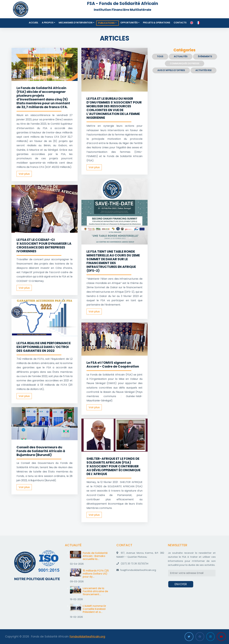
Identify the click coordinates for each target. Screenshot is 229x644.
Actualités (181, 56)
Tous (160, 56)
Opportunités (129, 23)
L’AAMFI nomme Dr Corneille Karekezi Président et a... (94, 609)
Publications (106, 23)
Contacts (180, 23)
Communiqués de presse (185, 63)
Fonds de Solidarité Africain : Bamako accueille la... (95, 556)
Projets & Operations (157, 23)
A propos (48, 23)
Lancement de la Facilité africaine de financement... (95, 591)
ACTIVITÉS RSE (203, 70)
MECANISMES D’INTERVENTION (76, 23)
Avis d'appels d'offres (171, 70)
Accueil (34, 23)
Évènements (205, 56)
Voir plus (24, 174)
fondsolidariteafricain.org (87, 637)
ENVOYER (181, 584)
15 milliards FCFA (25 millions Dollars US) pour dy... (96, 574)
